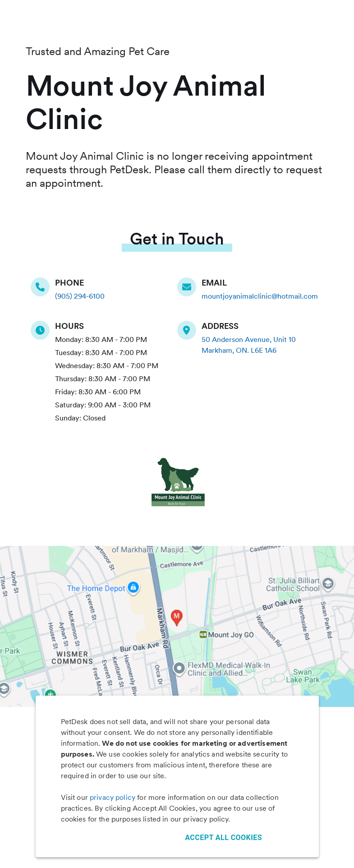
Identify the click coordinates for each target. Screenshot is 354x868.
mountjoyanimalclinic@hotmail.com (260, 296)
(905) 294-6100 (80, 296)
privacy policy (113, 797)
